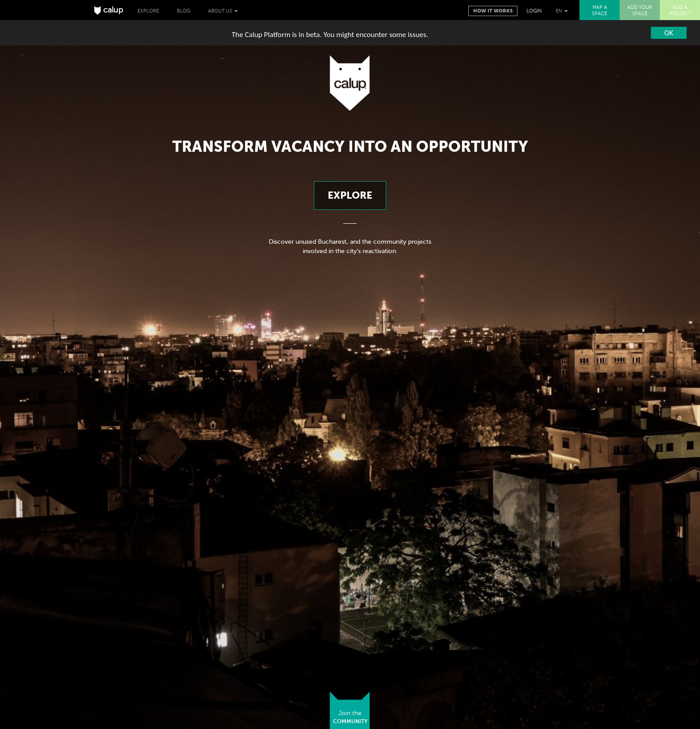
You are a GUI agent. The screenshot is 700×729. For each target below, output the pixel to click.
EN (562, 11)
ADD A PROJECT (680, 10)
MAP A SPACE (600, 10)
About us (223, 11)
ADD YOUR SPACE (640, 10)
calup (109, 10)
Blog (183, 11)
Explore (148, 11)
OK (669, 32)
